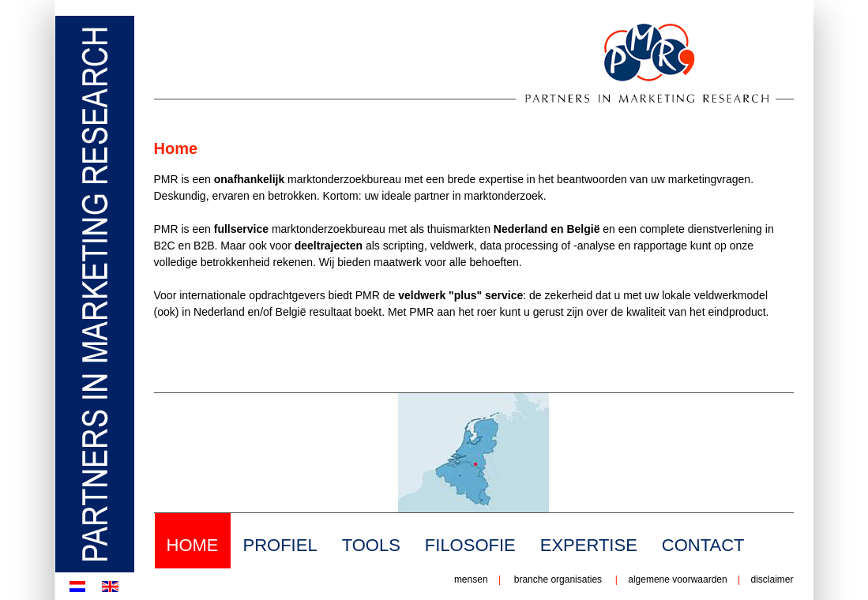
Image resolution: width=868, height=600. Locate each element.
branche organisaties (558, 579)
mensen (471, 579)
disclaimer (770, 579)
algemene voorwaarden (677, 579)
